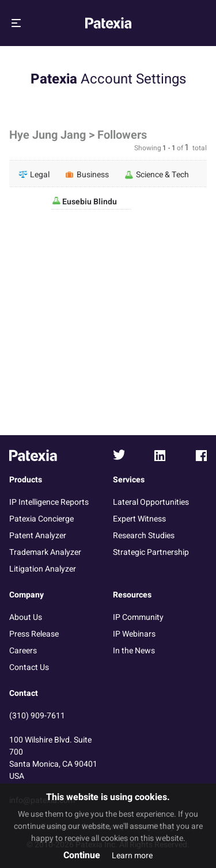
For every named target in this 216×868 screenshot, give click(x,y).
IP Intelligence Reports (49, 502)
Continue (82, 855)
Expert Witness (139, 519)
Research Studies (144, 536)
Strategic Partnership (151, 552)
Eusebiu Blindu (89, 202)
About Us (26, 617)
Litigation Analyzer (43, 569)
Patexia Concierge (41, 519)
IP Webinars (134, 634)
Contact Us (29, 667)
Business (87, 174)
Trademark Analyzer (45, 552)
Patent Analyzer (38, 536)
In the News (134, 651)
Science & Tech (157, 174)
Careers (23, 651)
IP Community (138, 617)
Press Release (34, 634)
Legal (34, 174)
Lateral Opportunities (151, 502)
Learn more (132, 856)
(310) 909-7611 (37, 716)
